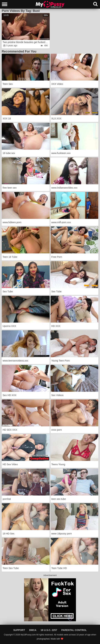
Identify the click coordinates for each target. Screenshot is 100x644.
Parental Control (74, 630)
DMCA (33, 630)
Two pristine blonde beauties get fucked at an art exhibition (26, 42)
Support (19, 630)
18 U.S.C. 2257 (49, 630)
